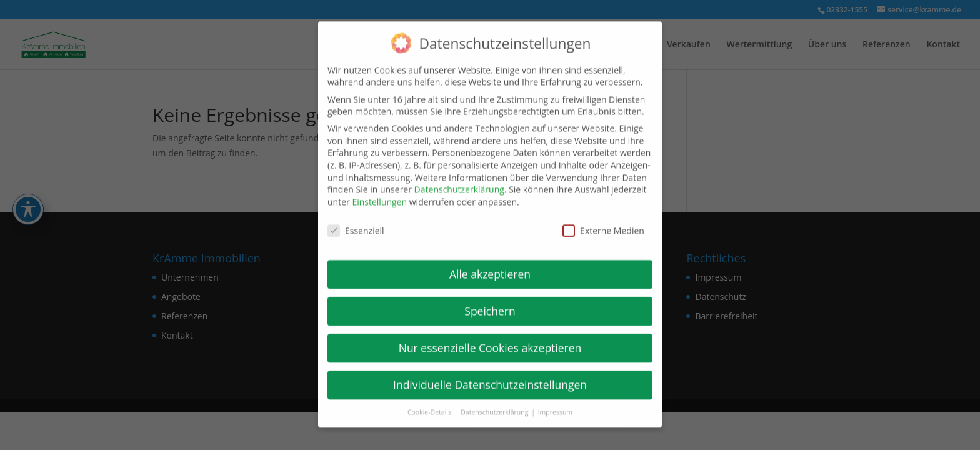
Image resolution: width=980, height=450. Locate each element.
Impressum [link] (555, 404)
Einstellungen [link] (379, 194)
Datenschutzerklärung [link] (459, 182)
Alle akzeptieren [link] (490, 266)
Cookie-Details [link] (430, 404)
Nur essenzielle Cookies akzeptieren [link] (490, 340)
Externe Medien (603, 222)
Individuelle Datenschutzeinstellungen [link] (490, 377)
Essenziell (356, 222)
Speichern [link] (490, 303)
